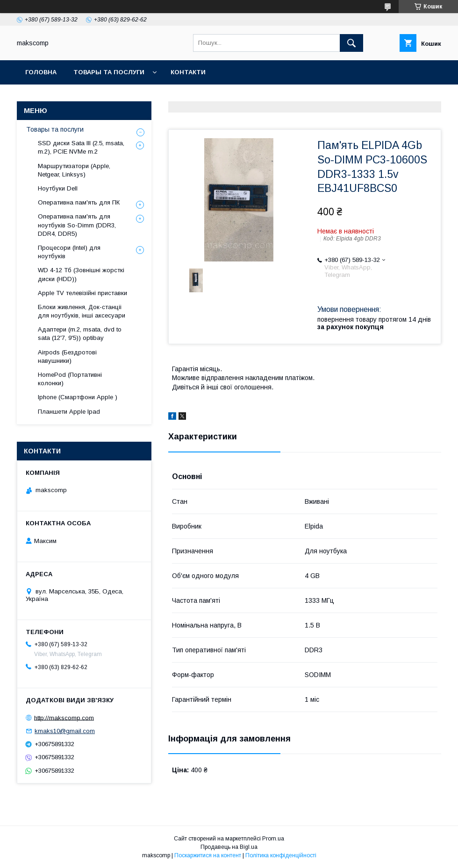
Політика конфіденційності (281, 855)
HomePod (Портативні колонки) (70, 379)
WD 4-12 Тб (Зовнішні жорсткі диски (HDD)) (81, 274)
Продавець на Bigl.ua (229, 847)
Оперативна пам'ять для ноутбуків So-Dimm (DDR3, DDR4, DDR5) (77, 225)
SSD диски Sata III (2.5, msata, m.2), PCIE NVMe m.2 (81, 147)
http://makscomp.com (64, 717)
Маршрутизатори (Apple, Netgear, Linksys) (74, 170)
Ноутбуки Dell (58, 188)
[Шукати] (351, 43)
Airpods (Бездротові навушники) (67, 356)
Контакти (188, 72)
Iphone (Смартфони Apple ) (78, 397)
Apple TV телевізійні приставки (82, 293)
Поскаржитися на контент (208, 855)
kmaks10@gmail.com (65, 731)
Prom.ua (273, 839)
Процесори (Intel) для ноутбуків (69, 252)
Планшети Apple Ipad (69, 412)
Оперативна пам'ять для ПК (79, 202)
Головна (41, 72)
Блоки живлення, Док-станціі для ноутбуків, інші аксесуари (82, 311)
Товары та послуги (109, 72)
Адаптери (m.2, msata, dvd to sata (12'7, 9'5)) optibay (80, 334)
